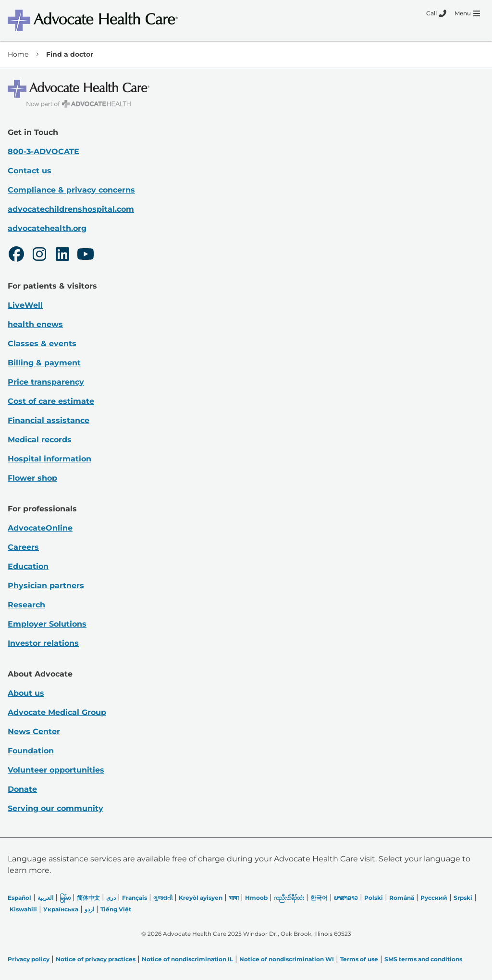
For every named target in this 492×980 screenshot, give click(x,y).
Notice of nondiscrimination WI (287, 959)
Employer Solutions (47, 624)
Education (28, 566)
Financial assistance (49, 420)
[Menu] (467, 13)
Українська (61, 909)
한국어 (319, 898)
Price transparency (46, 382)
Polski (374, 898)
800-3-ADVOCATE (43, 151)
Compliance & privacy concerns (71, 190)
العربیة (45, 898)
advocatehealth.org (47, 228)
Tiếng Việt (116, 909)
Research (26, 605)
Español (19, 898)
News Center (34, 732)
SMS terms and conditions (423, 959)
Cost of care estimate (51, 401)
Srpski (463, 898)
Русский (434, 898)
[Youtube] (86, 255)
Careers (23, 547)
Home (18, 54)
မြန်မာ (65, 898)
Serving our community (55, 808)
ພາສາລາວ (346, 898)
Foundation (31, 751)
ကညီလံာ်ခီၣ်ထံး (289, 898)
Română (402, 898)
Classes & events (42, 344)
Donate (22, 789)
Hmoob (256, 898)
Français (135, 898)
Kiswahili (23, 909)
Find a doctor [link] (70, 54)
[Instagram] (39, 255)
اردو (89, 909)
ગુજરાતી (163, 898)
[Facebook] (16, 255)
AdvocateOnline (40, 528)
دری (111, 898)
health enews (35, 324)
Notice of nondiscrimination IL (187, 959)
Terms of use (359, 959)
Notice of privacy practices (96, 959)
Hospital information (49, 459)
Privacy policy (29, 959)
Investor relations (43, 643)
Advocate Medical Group (57, 712)
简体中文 (88, 898)
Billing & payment (44, 363)
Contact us (30, 171)
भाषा (234, 898)
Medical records (40, 440)
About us (26, 693)
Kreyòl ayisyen (201, 898)
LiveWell (25, 305)
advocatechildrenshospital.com (71, 209)
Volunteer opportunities (56, 770)
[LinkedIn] (62, 255)
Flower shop (32, 478)
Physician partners (46, 586)
